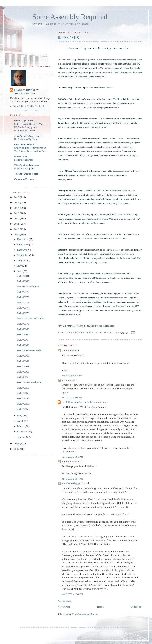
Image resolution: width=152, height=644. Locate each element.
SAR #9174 (23, 308)
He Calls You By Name (26, 139)
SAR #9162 (23, 361)
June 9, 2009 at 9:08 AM (72, 398)
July (20, 266)
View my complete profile (27, 106)
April (20, 421)
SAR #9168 (23, 334)
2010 (17, 229)
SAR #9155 (23, 393)
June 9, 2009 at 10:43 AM (72, 457)
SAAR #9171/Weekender (30, 318)
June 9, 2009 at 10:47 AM (72, 479)
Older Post (136, 607)
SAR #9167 (23, 340)
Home (100, 607)
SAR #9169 (23, 329)
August (21, 260)
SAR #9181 (23, 276)
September (23, 255)
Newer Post (64, 607)
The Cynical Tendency (27, 165)
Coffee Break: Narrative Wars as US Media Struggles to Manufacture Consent (31, 127)
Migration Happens (24, 169)
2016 (17, 197)
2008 (17, 444)
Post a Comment (64, 601)
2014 (17, 208)
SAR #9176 (23, 297)
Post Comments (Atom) (85, 614)
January (22, 437)
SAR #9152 (23, 409)
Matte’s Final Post (23, 160)
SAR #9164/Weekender (29, 350)
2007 (17, 449)
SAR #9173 (23, 313)
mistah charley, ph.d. (73, 483)
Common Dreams (24, 179)
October (22, 250)
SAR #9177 (23, 292)
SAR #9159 (23, 377)
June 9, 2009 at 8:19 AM (72, 376)
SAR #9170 (23, 324)
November (23, 244)
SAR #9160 (70, 37)
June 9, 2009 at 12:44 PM (72, 594)
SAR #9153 (23, 404)
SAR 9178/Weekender (28, 286)
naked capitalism (24, 121)
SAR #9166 (23, 345)
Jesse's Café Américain (27, 136)
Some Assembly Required (70, 17)
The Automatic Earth (26, 174)
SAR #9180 (23, 281)
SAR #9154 (23, 398)
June (20, 271)
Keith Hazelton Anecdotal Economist (82, 402)
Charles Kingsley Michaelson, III (26, 92)
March (21, 426)
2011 (17, 224)
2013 (17, 213)
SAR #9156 (23, 388)
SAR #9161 (23, 366)
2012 (17, 218)
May (20, 416)
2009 (17, 234)
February (22, 431)
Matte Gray (21, 156)
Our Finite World (24, 145)
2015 (17, 202)
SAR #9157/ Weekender (29, 382)
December (23, 239)
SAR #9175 (23, 302)
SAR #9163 (23, 356)
